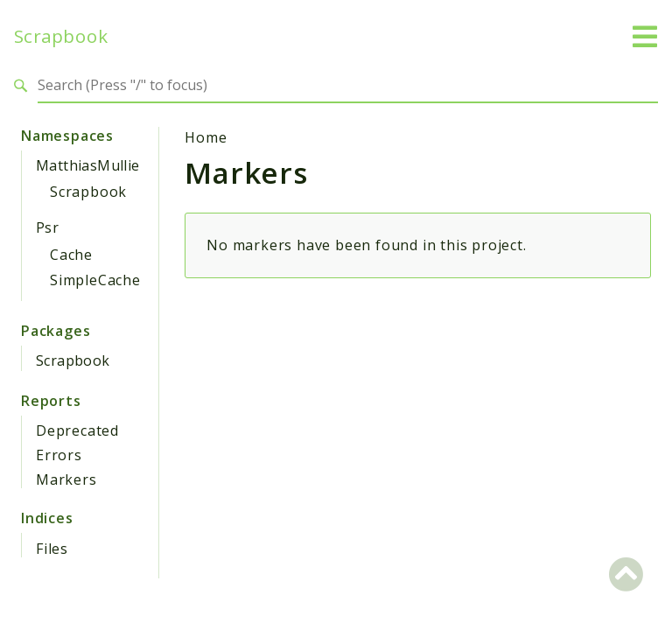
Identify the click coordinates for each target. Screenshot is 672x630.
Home (206, 137)
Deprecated (77, 430)
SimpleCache (95, 280)
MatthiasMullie (88, 165)
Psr (47, 227)
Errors (59, 455)
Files (52, 549)
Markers (66, 479)
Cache (71, 255)
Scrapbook (61, 36)
